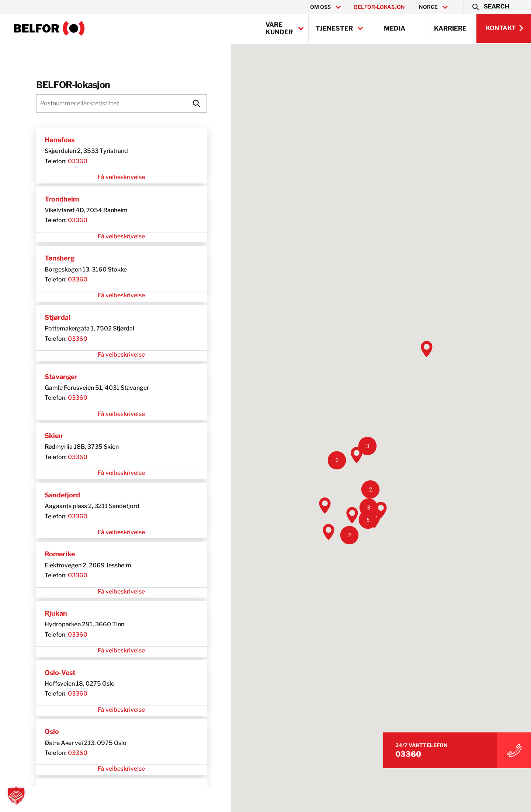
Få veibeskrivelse (108, 178)
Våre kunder (279, 28)
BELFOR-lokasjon (379, 7)
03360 (56, 162)
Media (395, 28)
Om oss (320, 7)
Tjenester (334, 28)
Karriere (450, 28)
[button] (490, 7)
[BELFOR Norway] (49, 28)
